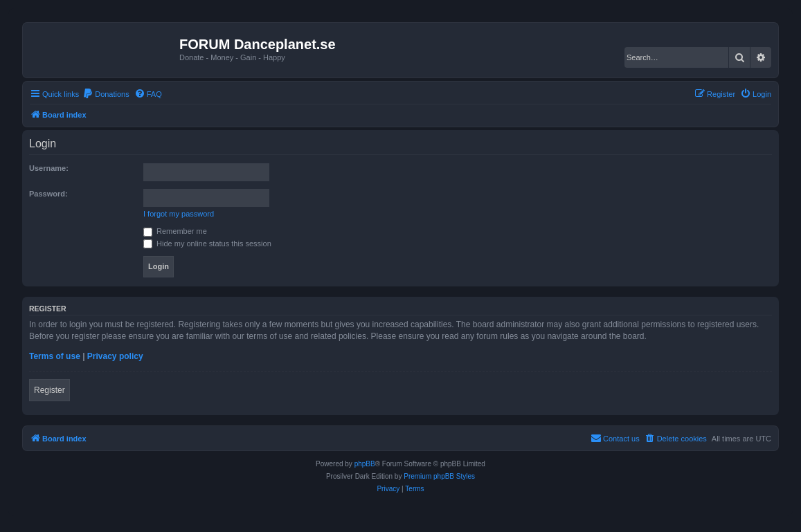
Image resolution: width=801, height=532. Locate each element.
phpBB (365, 464)
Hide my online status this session (207, 244)
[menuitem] (106, 94)
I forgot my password (179, 214)
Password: (48, 194)
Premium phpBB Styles (439, 476)
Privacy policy (115, 356)
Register (49, 390)
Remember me (175, 231)
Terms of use (55, 356)
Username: (49, 168)
